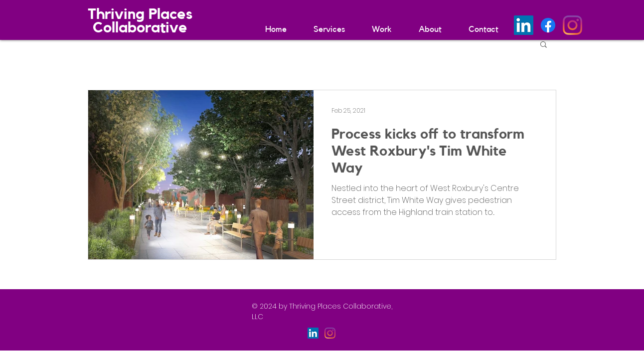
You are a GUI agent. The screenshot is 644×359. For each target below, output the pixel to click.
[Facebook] (548, 25)
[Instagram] (572, 25)
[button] (544, 45)
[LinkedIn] (524, 25)
